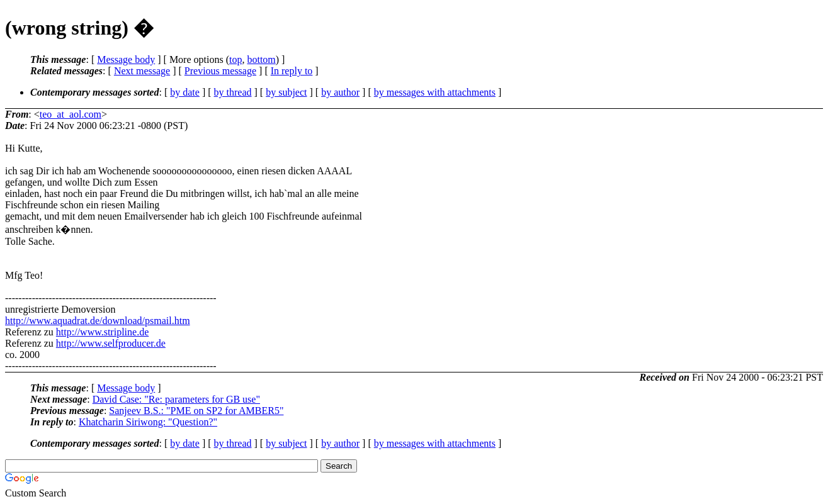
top (235, 59)
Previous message (220, 71)
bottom (261, 59)
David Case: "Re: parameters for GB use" (176, 399)
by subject (286, 92)
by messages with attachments (435, 92)
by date (185, 92)
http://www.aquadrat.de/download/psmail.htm (98, 321)
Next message (142, 71)
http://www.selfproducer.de (111, 343)
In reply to (292, 71)
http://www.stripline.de (102, 332)
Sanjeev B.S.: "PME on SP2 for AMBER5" (196, 411)
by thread (233, 92)
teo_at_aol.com (71, 114)
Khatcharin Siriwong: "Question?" (148, 422)
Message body (126, 59)
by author (340, 92)
